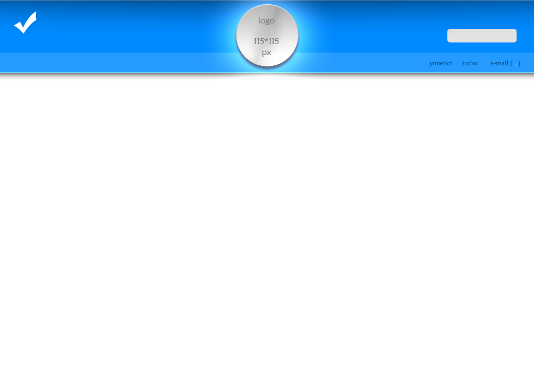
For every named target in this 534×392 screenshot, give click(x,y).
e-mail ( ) (505, 63)
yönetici (441, 63)
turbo (470, 63)
